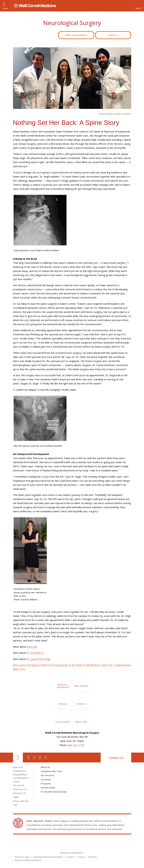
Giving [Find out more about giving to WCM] (81, 857)
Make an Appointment (76, 35)
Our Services (47, 775)
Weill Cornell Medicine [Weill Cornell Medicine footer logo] (72, 841)
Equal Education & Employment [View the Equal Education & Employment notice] (48, 857)
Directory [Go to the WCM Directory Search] (92, 857)
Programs (46, 784)
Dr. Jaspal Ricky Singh (39, 659)
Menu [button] (6, 8)
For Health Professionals (54, 792)
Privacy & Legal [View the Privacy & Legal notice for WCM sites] (22, 857)
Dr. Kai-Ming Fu (35, 653)
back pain (32, 647)
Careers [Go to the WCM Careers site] (70, 857)
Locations (46, 780)
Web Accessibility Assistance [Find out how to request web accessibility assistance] (28, 860)
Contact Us (113, 35)
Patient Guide (48, 788)
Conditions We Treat (51, 771)
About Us (45, 767)
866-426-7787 (76, 745)
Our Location (18, 757)
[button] (138, 6)
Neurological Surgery (72, 23)
